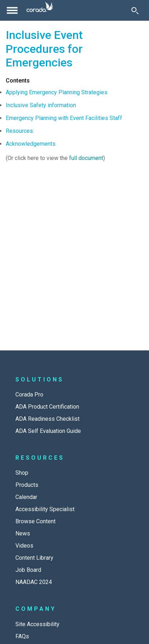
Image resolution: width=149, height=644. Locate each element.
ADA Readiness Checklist (47, 419)
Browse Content (35, 521)
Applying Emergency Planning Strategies (57, 92)
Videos (24, 546)
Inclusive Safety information (41, 105)
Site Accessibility (37, 624)
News (23, 533)
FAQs (22, 636)
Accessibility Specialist (45, 509)
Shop (22, 473)
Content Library (34, 558)
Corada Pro (29, 395)
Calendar (26, 497)
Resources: (20, 131)
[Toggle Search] (135, 10)
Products (27, 485)
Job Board (28, 570)
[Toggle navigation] (12, 10)
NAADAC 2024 (34, 582)
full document (86, 158)
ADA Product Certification (47, 407)
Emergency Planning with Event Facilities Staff (64, 118)
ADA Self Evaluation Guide (48, 431)
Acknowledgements (31, 144)
